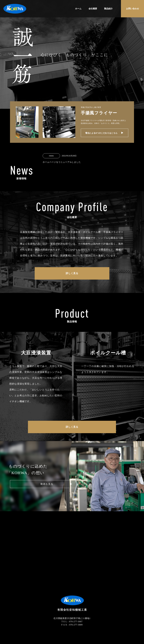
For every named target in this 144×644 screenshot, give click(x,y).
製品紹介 (108, 9)
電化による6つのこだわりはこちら (103, 134)
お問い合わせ (133, 9)
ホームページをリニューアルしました (62, 162)
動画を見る (32, 486)
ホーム (78, 9)
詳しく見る (72, 275)
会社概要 (93, 9)
